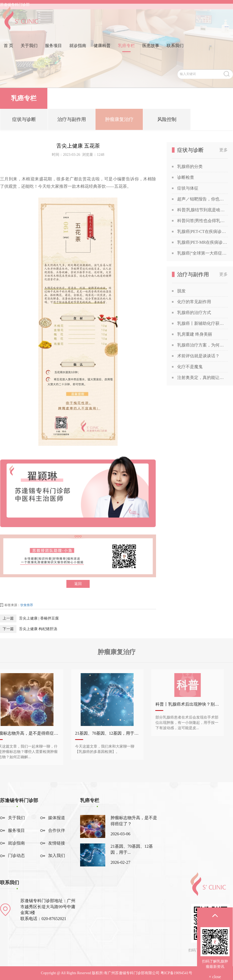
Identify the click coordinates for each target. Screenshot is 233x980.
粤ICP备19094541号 (176, 973)
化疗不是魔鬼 (190, 367)
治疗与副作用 (72, 122)
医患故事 (151, 51)
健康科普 (102, 51)
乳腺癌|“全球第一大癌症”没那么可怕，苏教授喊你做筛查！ (202, 253)
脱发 (181, 291)
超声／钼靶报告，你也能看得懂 (202, 199)
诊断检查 (186, 177)
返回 (78, 584)
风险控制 (167, 122)
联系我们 (175, 51)
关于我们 (29, 51)
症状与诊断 (24, 122)
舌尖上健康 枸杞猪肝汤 (38, 629)
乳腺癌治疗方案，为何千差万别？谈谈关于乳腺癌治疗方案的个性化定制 (202, 345)
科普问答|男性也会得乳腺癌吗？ (202, 221)
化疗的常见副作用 (194, 302)
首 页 (8, 51)
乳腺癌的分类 (190, 167)
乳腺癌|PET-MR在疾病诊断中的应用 (202, 242)
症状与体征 (188, 188)
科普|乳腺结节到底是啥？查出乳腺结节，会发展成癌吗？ (202, 210)
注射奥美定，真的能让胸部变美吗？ (202, 378)
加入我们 (57, 855)
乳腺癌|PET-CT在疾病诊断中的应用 (202, 231)
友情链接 (57, 843)
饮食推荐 (27, 605)
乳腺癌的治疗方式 (194, 313)
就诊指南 (78, 51)
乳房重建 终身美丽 (195, 334)
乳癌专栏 (126, 51)
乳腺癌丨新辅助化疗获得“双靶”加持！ (202, 323)
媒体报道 (57, 818)
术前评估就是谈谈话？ (198, 356)
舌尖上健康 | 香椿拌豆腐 (39, 618)
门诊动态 (16, 855)
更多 (223, 150)
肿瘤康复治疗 (119, 122)
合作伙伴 (57, 830)
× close (215, 977)
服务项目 (53, 51)
